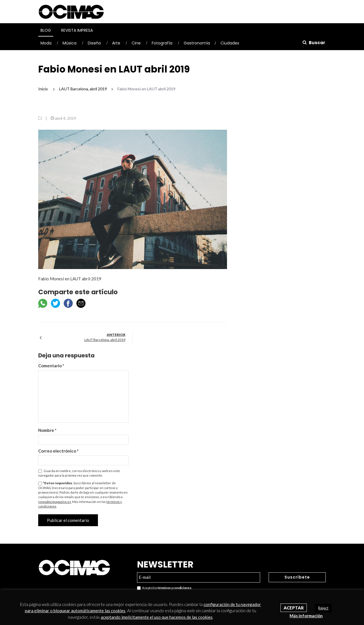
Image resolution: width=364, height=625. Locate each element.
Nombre (47, 430)
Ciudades (230, 43)
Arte (116, 43)
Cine (136, 43)
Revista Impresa (77, 30)
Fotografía (162, 43)
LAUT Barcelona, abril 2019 (105, 340)
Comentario (51, 366)
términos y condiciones (174, 588)
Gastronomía (197, 43)
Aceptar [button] (294, 608)
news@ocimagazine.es (55, 502)
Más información (306, 616)
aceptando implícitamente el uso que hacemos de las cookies (157, 617)
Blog (46, 30)
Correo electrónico (58, 451)
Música (69, 43)
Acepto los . (164, 588)
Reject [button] (323, 608)
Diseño (94, 43)
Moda (46, 43)
